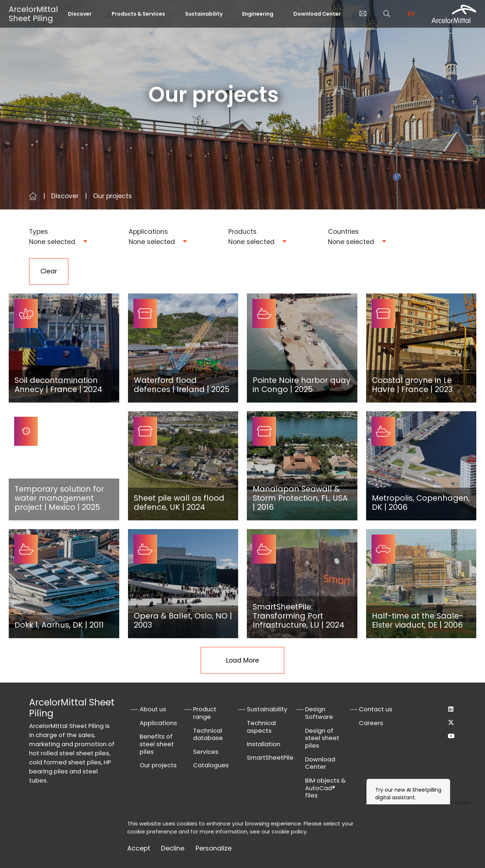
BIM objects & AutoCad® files (325, 789)
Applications (148, 232)
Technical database (208, 735)
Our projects (158, 766)
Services (206, 752)
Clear (49, 272)
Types (39, 232)
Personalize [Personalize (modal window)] (214, 849)
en (411, 14)
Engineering (258, 14)
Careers (371, 723)
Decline (173, 849)
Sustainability (204, 14)
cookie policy (289, 831)
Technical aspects (261, 727)
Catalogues (211, 766)
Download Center (317, 14)
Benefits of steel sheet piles (157, 745)
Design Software (319, 713)
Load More (242, 661)
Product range (205, 713)
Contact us (376, 710)
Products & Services (138, 14)
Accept (139, 849)
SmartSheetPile (270, 758)
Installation (264, 745)
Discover (80, 14)
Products (242, 232)
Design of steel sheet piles (322, 739)
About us (153, 710)
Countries (343, 232)
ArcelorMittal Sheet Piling (33, 14)
